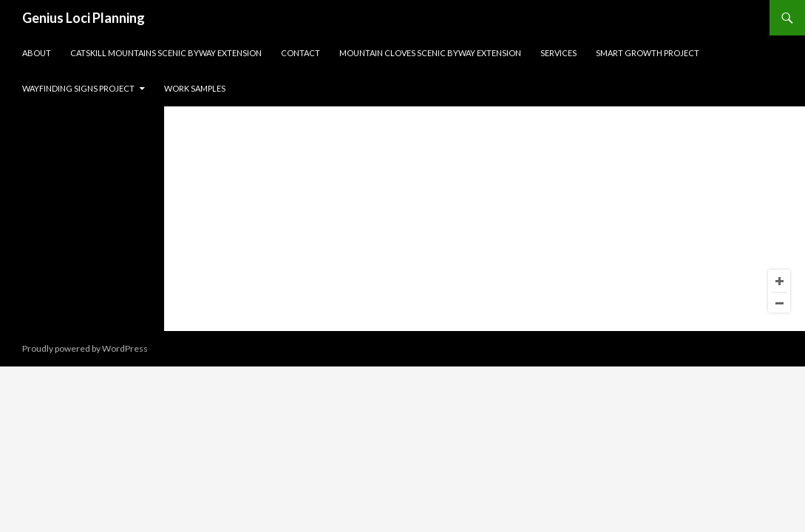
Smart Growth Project (648, 53)
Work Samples (195, 88)
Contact (300, 53)
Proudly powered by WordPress (85, 348)
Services (558, 53)
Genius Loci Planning (84, 18)
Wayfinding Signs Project (78, 88)
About (37, 53)
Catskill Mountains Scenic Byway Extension (166, 53)
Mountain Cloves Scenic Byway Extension (430, 53)
